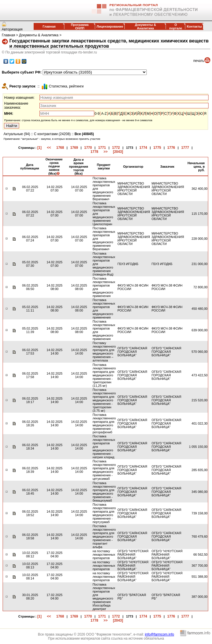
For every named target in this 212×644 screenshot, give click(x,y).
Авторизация (12, 29)
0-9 (97, 114)
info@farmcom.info (159, 634)
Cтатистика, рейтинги (66, 86)
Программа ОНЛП (80, 26)
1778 (94, 152)
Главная (49, 26)
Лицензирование (110, 26)
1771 (102, 148)
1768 (60, 148)
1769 (74, 148)
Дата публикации (30, 167)
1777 (185, 148)
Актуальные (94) (17, 134)
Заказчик (167, 167)
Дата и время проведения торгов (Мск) (79, 167)
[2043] (118, 152)
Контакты (194, 26)
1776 (171, 148)
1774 (143, 148)
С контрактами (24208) (52, 134)
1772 (116, 148)
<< (49, 148)
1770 (88, 148)
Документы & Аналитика (145, 26)
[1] (40, 148)
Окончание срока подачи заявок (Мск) (54, 166)
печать (199, 61)
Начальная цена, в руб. (196, 167)
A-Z (104, 114)
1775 (157, 148)
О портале (176, 26)
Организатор (133, 167)
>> (106, 152)
